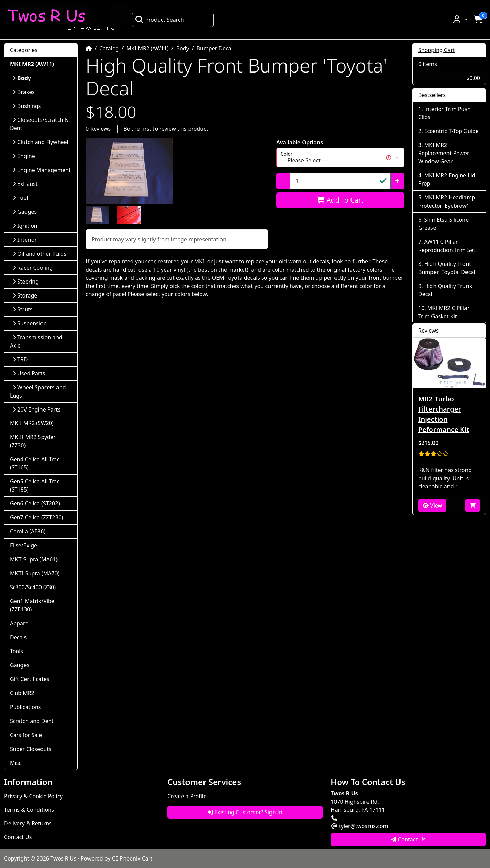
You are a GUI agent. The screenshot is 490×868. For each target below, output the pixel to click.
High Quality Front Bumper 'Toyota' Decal (447, 268)
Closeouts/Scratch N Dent (39, 124)
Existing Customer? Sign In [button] (245, 812)
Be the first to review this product (166, 129)
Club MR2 (22, 693)
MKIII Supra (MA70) (35, 573)
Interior (25, 240)
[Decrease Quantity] (283, 181)
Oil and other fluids (39, 254)
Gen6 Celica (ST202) (35, 503)
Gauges (25, 212)
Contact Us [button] (408, 839)
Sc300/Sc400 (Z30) (33, 587)
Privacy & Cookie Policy (33, 796)
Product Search (160, 20)
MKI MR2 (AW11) (147, 48)
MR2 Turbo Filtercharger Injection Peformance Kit (444, 414)
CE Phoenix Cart (132, 858)
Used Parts (29, 373)
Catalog (109, 48)
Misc (16, 763)
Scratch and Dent (32, 721)
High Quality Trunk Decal (445, 290)
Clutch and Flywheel (40, 142)
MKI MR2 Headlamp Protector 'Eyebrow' (447, 202)
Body (183, 48)
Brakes (24, 92)
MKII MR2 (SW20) (32, 423)
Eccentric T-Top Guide (452, 131)
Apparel (20, 623)
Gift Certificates (30, 679)
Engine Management (42, 170)
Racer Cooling (33, 268)
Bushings (27, 106)
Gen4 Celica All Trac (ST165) (35, 463)
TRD (20, 359)
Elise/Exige (23, 545)
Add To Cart (340, 200)
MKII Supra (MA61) (34, 559)
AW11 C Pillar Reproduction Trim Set (447, 246)
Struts (23, 309)
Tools (17, 651)
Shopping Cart (437, 50)
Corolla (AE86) (28, 531)
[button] (460, 19)
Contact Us (18, 837)
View (432, 505)
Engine (24, 156)
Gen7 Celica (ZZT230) (36, 517)
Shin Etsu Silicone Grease (443, 224)
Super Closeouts (31, 749)
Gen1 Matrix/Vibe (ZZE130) (32, 605)
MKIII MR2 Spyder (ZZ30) (33, 441)
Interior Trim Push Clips (444, 113)
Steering (26, 282)
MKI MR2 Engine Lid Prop (447, 179)
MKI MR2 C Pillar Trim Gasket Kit (444, 312)
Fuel (20, 198)
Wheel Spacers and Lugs (38, 391)
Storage (25, 295)
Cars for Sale (26, 735)
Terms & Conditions (29, 810)
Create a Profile (187, 796)
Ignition (25, 226)
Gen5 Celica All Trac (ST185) (35, 485)
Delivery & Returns (28, 823)
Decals (18, 637)
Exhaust (25, 184)
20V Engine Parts (37, 409)
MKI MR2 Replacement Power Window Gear (444, 153)
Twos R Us (63, 858)
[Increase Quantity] (397, 181)
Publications (25, 707)
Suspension (30, 323)
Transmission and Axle (36, 341)
